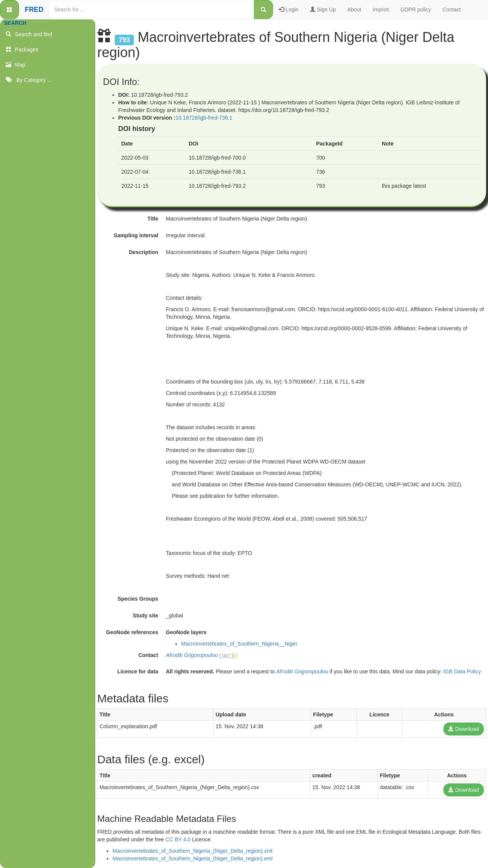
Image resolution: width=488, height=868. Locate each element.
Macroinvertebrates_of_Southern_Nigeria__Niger (239, 644)
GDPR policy (416, 10)
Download (464, 729)
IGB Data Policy (462, 671)
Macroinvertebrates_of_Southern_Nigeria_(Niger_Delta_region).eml (193, 858)
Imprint (381, 10)
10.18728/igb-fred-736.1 (204, 118)
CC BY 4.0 (178, 839)
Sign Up (323, 10)
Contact (451, 10)
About (354, 10)
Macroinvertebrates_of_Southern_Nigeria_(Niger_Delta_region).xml (192, 851)
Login (289, 10)
